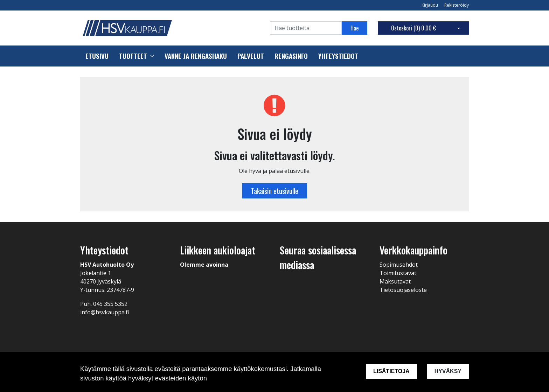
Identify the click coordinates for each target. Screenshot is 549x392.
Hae (355, 28)
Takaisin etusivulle (274, 191)
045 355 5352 (110, 304)
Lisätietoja (391, 371)
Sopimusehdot (399, 265)
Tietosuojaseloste (403, 290)
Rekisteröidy (457, 5)
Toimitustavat (398, 273)
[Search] (306, 28)
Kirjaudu (430, 5)
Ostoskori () (414, 28)
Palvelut (251, 56)
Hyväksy (448, 371)
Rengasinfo (291, 56)
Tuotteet (133, 56)
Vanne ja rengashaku (196, 56)
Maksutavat (395, 281)
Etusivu (97, 56)
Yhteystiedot (338, 56)
